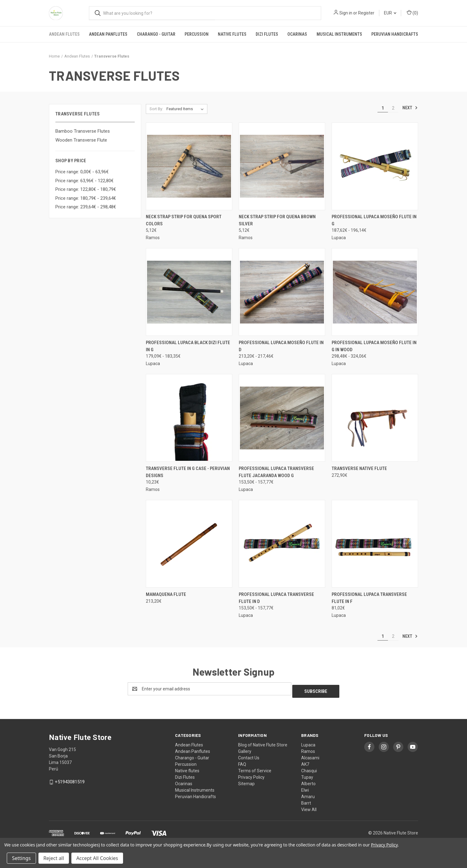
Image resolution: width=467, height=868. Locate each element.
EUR (390, 13)
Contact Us (249, 755)
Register (366, 13)
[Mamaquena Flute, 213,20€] (189, 544)
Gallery (245, 749)
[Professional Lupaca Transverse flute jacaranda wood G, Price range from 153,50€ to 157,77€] (282, 418)
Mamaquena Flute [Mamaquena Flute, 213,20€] (166, 594)
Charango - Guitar (156, 34)
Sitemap (246, 781)
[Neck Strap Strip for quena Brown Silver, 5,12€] (282, 166)
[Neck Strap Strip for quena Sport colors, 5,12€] (189, 166)
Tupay (307, 775)
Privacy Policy (251, 775)
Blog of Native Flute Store (263, 742)
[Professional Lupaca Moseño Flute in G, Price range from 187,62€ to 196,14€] (375, 166)
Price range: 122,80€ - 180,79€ (86, 189)
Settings (21, 858)
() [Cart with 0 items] (412, 13)
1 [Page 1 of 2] (383, 108)
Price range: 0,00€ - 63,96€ (82, 172)
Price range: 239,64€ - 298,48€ (86, 207)
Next (410, 108)
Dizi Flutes (267, 34)
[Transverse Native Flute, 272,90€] (375, 418)
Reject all (54, 858)
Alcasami (310, 755)
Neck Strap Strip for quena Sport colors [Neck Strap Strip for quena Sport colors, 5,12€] (184, 220)
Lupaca (308, 742)
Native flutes (232, 34)
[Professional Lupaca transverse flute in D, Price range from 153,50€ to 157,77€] (282, 544)
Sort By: (156, 109)
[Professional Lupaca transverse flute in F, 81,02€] (375, 544)
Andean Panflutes (108, 34)
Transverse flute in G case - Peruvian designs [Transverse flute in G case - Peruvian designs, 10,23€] (188, 472)
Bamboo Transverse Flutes (83, 131)
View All (309, 807)
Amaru (308, 794)
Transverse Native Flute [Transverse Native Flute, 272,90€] (359, 468)
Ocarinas (297, 34)
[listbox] (186, 109)
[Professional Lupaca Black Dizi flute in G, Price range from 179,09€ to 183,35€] (189, 292)
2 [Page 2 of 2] (393, 108)
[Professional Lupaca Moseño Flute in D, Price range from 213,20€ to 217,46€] (282, 292)
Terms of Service (255, 768)
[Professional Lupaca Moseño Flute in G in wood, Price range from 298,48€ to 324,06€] (375, 292)
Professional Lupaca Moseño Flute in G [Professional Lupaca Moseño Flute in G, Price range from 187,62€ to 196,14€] (374, 220)
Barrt (306, 801)
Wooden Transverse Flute (81, 140)
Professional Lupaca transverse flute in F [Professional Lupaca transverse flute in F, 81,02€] (369, 598)
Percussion (197, 34)
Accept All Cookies (97, 858)
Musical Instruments (339, 34)
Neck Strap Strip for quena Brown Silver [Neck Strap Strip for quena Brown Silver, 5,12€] (277, 220)
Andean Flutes (64, 34)
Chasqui (309, 768)
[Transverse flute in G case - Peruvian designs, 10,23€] (189, 418)
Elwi (305, 788)
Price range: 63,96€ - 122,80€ (84, 181)
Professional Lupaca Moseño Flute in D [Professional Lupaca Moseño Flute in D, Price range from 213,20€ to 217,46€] (281, 346)
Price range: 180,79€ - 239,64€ (86, 198)
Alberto (308, 781)
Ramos (308, 749)
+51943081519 (70, 779)
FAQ (242, 762)
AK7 (305, 762)
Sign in (346, 13)
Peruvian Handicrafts (395, 34)
